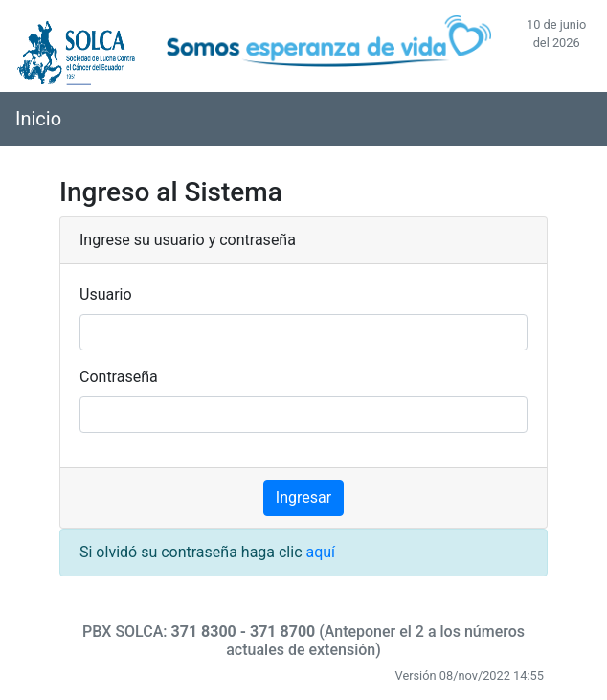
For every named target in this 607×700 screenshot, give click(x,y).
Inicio (38, 119)
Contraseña (119, 377)
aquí (320, 552)
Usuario (106, 294)
